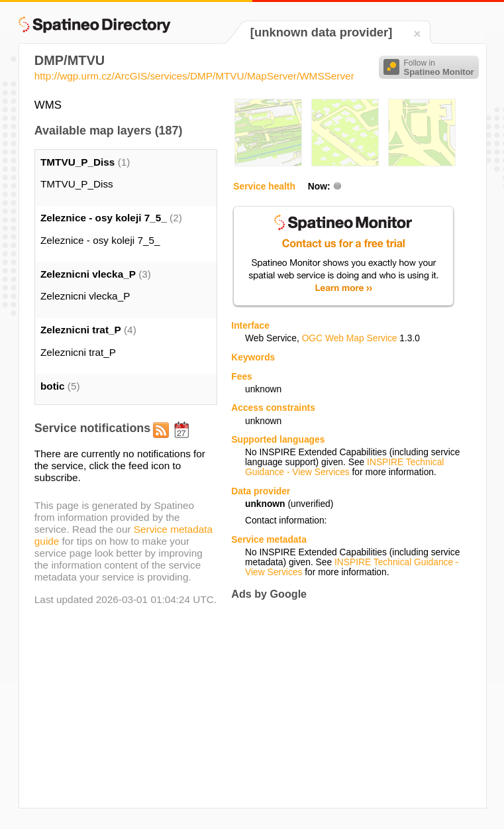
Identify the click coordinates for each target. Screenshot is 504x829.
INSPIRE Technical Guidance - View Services (344, 467)
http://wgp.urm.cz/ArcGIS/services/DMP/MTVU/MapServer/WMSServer (194, 76)
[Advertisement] (342, 704)
